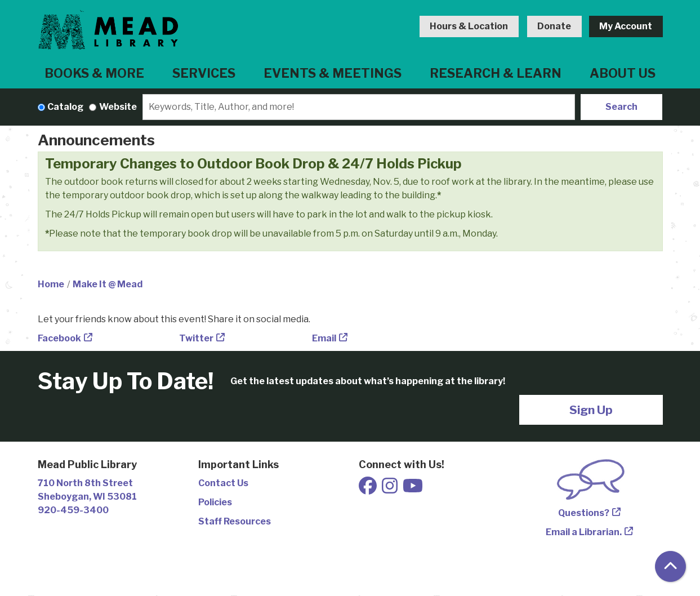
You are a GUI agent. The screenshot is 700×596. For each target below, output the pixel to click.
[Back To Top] (670, 566)
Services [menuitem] (204, 73)
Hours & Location (469, 26)
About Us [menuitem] (623, 73)
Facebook (59, 338)
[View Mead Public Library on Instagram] (391, 489)
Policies (215, 502)
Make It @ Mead (108, 284)
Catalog (65, 107)
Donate (554, 26)
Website (118, 107)
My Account (626, 26)
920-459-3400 (73, 510)
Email (324, 338)
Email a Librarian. (584, 532)
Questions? (584, 513)
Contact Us (223, 483)
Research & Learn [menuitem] (496, 73)
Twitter (196, 338)
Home (51, 284)
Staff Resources (235, 521)
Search (621, 107)
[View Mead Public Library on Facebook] (369, 489)
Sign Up (591, 410)
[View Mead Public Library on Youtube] (413, 489)
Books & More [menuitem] (94, 73)
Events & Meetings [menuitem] (333, 73)
